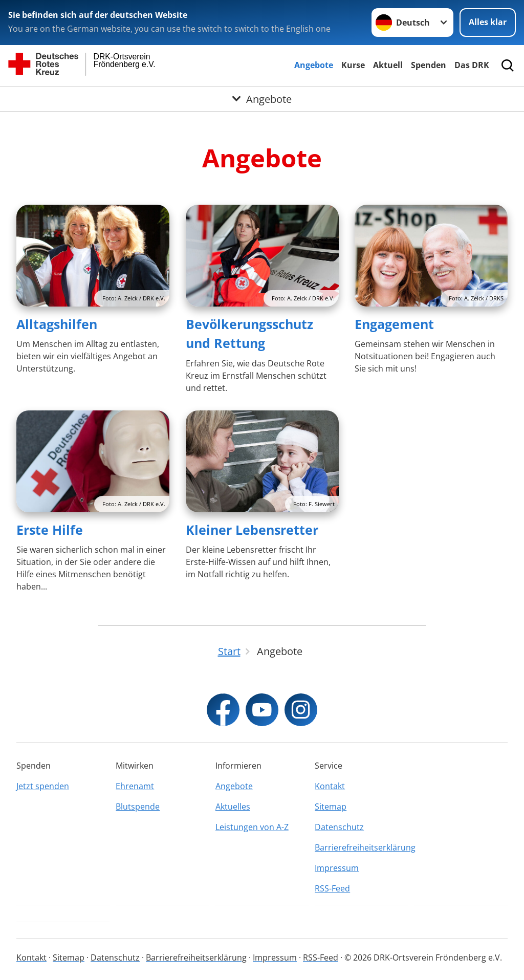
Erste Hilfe (50, 530)
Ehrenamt (135, 786)
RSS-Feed (332, 888)
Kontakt (330, 786)
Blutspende (138, 807)
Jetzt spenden (43, 786)
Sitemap (331, 807)
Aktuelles (233, 807)
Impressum (337, 868)
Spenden (429, 65)
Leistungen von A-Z (252, 827)
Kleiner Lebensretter (252, 530)
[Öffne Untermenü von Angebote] (262, 99)
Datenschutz (339, 827)
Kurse (353, 65)
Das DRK (472, 65)
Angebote (314, 65)
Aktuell (388, 65)
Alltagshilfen (57, 324)
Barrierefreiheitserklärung (361, 847)
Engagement (394, 324)
